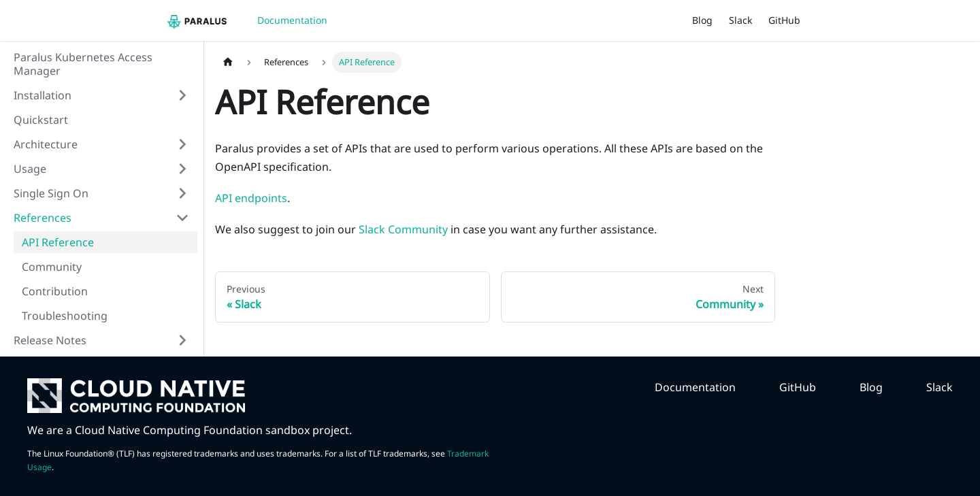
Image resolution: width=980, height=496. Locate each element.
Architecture (46, 144)
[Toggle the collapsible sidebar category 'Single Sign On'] (182, 193)
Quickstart (41, 120)
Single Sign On (51, 193)
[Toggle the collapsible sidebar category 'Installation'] (182, 95)
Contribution (55, 291)
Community (52, 267)
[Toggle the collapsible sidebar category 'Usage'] (182, 169)
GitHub (784, 20)
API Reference (58, 242)
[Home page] (228, 62)
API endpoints (251, 198)
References (43, 218)
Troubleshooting (65, 316)
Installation (43, 95)
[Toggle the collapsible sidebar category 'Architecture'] (182, 144)
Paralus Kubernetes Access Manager (83, 64)
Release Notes (50, 340)
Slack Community (403, 229)
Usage (30, 169)
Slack (740, 20)
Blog (702, 20)
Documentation (292, 20)
